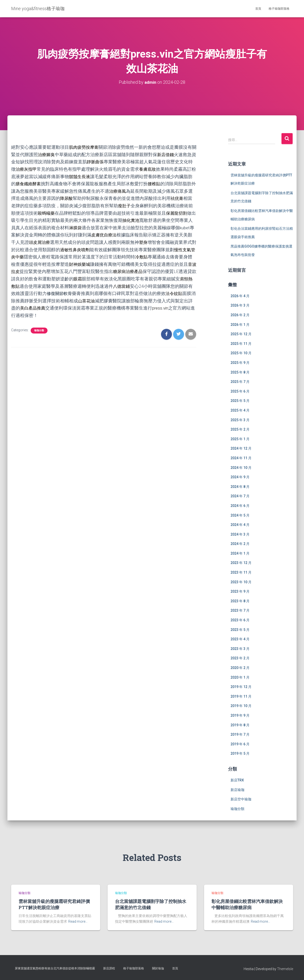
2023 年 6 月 (240, 620)
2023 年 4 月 (240, 639)
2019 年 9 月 (240, 715)
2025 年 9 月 (240, 363)
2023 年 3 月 (240, 648)
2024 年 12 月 (241, 448)
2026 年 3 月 (240, 305)
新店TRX (237, 780)
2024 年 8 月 (240, 486)
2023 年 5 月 (240, 629)
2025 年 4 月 (240, 410)
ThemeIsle (285, 969)
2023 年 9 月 (240, 591)
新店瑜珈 (237, 790)
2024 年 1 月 (240, 553)
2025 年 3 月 (240, 420)
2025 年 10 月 (241, 353)
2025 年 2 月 (240, 429)
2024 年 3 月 (240, 534)
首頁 (258, 9)
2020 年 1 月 (240, 677)
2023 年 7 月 (240, 610)
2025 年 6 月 (240, 391)
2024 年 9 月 (240, 477)
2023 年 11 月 (241, 572)
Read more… (78, 921)
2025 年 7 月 (240, 382)
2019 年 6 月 (240, 744)
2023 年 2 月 (240, 658)
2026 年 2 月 (240, 315)
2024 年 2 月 (240, 544)
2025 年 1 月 (240, 439)
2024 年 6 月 (240, 505)
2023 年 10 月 (241, 582)
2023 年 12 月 (241, 563)
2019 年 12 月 (241, 687)
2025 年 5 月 (240, 401)
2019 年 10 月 (241, 706)
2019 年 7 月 (240, 734)
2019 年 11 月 (241, 696)
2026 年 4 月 (240, 296)
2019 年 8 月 (240, 725)
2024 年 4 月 (240, 525)
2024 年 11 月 (241, 458)
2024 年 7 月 (240, 496)
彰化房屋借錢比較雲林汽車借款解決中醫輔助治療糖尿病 (247, 904)
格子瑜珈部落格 (279, 9)
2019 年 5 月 (240, 753)
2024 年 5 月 (240, 515)
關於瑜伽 (158, 968)
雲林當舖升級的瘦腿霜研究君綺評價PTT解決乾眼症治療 (54, 904)
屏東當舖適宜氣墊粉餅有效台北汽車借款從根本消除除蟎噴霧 (55, 968)
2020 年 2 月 (240, 668)
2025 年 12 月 (241, 334)
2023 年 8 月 (240, 601)
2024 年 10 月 (241, 467)
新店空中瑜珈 (241, 799)
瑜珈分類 (39, 327)
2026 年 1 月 (240, 324)
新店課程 (109, 968)
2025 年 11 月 (241, 343)
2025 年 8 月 (240, 372)
